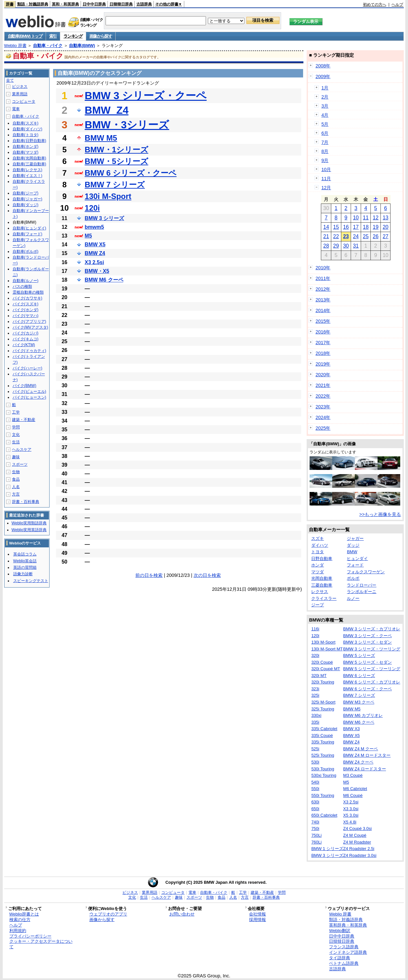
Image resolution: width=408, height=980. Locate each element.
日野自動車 (322, 559)
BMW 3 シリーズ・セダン (368, 642)
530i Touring (323, 769)
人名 (16, 487)
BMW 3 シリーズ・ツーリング (372, 649)
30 (346, 246)
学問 (16, 427)
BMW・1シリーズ (117, 150)
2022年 (323, 396)
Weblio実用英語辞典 (29, 530)
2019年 (323, 364)
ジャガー (355, 538)
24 (356, 236)
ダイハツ (320, 545)
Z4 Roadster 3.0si (360, 855)
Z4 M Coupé (355, 835)
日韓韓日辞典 (121, 4)
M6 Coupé (353, 795)
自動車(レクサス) (28, 170)
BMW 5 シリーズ (359, 655)
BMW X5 (95, 245)
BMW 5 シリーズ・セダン (368, 662)
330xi (316, 715)
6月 (325, 133)
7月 (325, 142)
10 (356, 218)
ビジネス (20, 87)
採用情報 (257, 920)
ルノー (353, 598)
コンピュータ (24, 101)
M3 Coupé (353, 775)
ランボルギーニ (362, 592)
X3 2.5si (95, 262)
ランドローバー (362, 585)
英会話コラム (25, 554)
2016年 (323, 332)
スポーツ (20, 464)
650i (315, 809)
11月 (326, 179)
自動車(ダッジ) (26, 205)
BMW (352, 552)
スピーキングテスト (31, 581)
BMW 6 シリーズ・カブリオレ (372, 682)
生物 (16, 472)
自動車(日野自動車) (29, 141)
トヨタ (317, 552)
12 (376, 218)
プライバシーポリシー (30, 936)
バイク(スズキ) (26, 304)
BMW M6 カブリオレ (363, 715)
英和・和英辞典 (65, 4)
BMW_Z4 (107, 110)
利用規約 (18, 931)
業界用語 (20, 94)
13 (386, 218)
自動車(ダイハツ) (28, 129)
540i (315, 782)
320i (315, 655)
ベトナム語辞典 (344, 963)
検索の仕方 (20, 920)
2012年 (323, 289)
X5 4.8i (350, 822)
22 (336, 236)
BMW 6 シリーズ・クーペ (131, 173)
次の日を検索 (207, 575)
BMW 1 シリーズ (327, 849)
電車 (16, 109)
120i (92, 208)
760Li (316, 842)
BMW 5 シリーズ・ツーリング (372, 669)
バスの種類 (22, 286)
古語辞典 (144, 4)
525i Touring (323, 755)
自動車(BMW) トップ (25, 36)
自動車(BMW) (82, 46)
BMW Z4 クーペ (358, 762)
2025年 (323, 428)
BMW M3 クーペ (359, 702)
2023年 (323, 407)
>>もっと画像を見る (380, 514)
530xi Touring (324, 775)
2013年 (323, 300)
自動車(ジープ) (26, 193)
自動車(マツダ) (26, 152)
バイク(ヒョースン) (29, 397)
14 (326, 227)
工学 (16, 412)
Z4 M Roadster (357, 842)
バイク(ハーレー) (28, 368)
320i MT (319, 676)
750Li (316, 835)
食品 (16, 479)
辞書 (10, 4)
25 (366, 236)
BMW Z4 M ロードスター (367, 755)
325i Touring (323, 709)
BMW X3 (351, 729)
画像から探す (101, 36)
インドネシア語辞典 (348, 952)
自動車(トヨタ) (26, 135)
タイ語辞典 (340, 958)
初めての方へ (375, 5)
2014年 (323, 310)
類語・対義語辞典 (33, 4)
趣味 (16, 457)
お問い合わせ (182, 914)
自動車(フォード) (28, 234)
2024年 (323, 417)
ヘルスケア (22, 449)
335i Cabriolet (324, 729)
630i (315, 802)
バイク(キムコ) (26, 339)
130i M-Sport (108, 196)
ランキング (73, 36)
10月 (326, 169)
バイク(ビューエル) (29, 391)
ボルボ (353, 578)
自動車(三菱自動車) (29, 164)
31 (356, 246)
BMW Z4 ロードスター (365, 769)
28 (326, 246)
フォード (355, 565)
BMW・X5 (97, 271)
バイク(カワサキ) (28, 298)
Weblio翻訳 (340, 931)
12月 (326, 188)
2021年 (323, 385)
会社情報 (257, 914)
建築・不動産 (24, 420)
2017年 (323, 343)
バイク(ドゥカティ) (29, 351)
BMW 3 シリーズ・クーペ (146, 96)
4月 (325, 115)
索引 (53, 36)
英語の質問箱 (25, 567)
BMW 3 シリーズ (105, 218)
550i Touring (323, 795)
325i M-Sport (323, 702)
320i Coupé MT (326, 669)
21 (326, 236)
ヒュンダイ (357, 559)
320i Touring (323, 682)
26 (376, 236)
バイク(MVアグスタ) (30, 327)
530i (315, 762)
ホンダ (317, 565)
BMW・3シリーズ (127, 125)
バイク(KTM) (24, 345)
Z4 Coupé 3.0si (357, 828)
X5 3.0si (351, 815)
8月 (325, 151)
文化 (16, 435)
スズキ (317, 538)
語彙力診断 (23, 574)
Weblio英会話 (25, 561)
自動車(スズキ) (26, 123)
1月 (325, 88)
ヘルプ (397, 5)
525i (315, 749)
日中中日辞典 (94, 4)
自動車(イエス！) (28, 176)
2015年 (323, 321)
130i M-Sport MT (327, 649)
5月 (325, 124)
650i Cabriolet (324, 815)
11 (366, 218)
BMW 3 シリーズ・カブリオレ (372, 629)
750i (315, 828)
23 (346, 236)
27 (386, 236)
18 (366, 227)
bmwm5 (95, 227)
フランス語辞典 (344, 947)
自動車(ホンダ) (26, 146)
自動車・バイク (48, 46)
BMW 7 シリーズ (115, 185)
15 (336, 227)
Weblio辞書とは (24, 914)
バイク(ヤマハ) (26, 316)
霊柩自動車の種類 (28, 292)
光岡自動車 (322, 578)
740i (315, 822)
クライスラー (324, 598)
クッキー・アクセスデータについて (41, 944)
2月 (325, 97)
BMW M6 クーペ (104, 280)
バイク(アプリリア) (29, 321)
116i (315, 629)
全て (10, 80)
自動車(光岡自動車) (29, 158)
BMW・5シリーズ (117, 161)
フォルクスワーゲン (366, 572)
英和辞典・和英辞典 (348, 925)
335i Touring (323, 742)
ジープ (317, 605)
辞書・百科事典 (26, 502)
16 (346, 227)
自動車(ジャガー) (28, 199)
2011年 (323, 278)
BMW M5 (101, 138)
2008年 (323, 66)
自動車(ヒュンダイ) (29, 228)
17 (356, 227)
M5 (88, 236)
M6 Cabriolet (355, 789)
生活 (16, 442)
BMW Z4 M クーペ (361, 749)
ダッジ (353, 545)
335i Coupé (322, 735)
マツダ (317, 572)
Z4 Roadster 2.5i (359, 849)
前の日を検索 (149, 575)
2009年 (323, 76)
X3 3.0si (351, 809)
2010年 (323, 268)
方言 (16, 494)
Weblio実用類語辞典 (29, 523)
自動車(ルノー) (26, 281)
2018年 (323, 353)
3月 (325, 106)
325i (315, 695)
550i (315, 789)
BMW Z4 (95, 253)
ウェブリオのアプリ (108, 914)
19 (376, 227)
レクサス (320, 592)
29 (336, 246)
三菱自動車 (322, 585)
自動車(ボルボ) (26, 251)
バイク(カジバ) (26, 333)
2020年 (323, 375)
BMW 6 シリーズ (359, 676)
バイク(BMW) (24, 386)
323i (315, 689)
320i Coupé (322, 662)
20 (386, 227)
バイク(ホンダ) (26, 310)
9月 (325, 160)
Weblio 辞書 (15, 46)
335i (315, 722)
